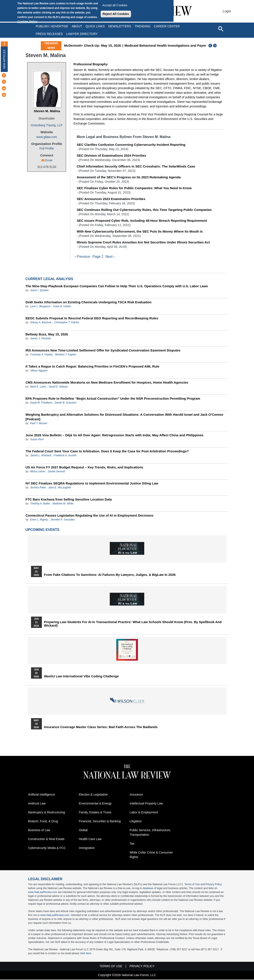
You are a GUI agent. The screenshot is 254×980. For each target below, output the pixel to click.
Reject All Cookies (116, 14)
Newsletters (120, 26)
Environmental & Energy (95, 804)
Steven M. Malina (47, 111)
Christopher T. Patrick (66, 323)
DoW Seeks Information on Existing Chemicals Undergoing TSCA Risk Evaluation (89, 303)
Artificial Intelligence (42, 795)
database (148, 889)
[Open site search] (221, 29)
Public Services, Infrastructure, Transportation (150, 833)
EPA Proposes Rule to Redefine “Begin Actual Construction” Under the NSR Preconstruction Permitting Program (113, 399)
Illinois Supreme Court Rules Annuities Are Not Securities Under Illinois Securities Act (143, 242)
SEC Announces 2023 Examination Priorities (111, 199)
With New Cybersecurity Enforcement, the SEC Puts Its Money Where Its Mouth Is (140, 231)
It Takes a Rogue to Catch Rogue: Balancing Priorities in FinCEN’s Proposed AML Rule (93, 367)
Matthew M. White (63, 504)
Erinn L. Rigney (39, 520)
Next (215, 46)
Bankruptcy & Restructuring (47, 813)
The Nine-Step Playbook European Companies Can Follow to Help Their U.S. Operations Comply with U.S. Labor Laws (117, 286)
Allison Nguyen (39, 371)
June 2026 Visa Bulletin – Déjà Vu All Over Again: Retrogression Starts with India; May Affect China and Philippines (115, 436)
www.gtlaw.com (47, 137)
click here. (86, 954)
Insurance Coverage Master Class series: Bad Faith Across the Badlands (101, 727)
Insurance (136, 795)
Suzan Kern (37, 440)
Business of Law (39, 831)
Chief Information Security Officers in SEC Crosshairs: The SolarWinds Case (136, 166)
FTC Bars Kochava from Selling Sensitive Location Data (69, 500)
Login (227, 11)
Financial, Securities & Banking (100, 822)
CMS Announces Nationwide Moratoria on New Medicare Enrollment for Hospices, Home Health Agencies (107, 383)
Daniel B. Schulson (66, 403)
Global (83, 831)
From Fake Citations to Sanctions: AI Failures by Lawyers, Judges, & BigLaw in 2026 (110, 575)
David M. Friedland (41, 403)
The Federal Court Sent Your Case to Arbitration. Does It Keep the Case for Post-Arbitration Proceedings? (107, 452)
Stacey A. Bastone (41, 323)
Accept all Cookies (115, 5)
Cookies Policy (27, 21)
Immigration (87, 848)
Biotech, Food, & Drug (43, 822)
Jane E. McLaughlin (60, 488)
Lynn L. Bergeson (40, 307)
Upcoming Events (43, 530)
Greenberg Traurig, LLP (47, 125)
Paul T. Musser (39, 424)
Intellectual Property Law (146, 804)
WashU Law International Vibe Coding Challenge (81, 677)
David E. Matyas (58, 387)
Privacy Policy (214, 885)
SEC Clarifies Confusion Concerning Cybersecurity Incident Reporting (131, 145)
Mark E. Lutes (38, 387)
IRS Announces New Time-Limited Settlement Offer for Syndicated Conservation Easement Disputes (103, 351)
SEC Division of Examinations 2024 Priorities (111, 155)
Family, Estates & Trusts (95, 813)
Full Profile (47, 148)
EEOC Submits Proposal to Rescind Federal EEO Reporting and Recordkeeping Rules (92, 319)
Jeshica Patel (38, 488)
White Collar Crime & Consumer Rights (151, 855)
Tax (132, 844)
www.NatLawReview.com (43, 893)
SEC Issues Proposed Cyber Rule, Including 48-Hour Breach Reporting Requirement (142, 221)
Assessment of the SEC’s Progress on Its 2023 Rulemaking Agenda (129, 177)
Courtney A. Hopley (41, 355)
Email (49, 160)
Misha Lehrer (38, 472)
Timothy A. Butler (40, 504)
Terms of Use (192, 885)
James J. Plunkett (40, 339)
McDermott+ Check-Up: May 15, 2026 (113, 45)
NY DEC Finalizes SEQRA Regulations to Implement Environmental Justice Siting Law (92, 484)
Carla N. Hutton (62, 307)
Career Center (167, 26)
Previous (210, 46)
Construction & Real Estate (46, 839)
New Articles (4, 59)
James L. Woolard (41, 456)
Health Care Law (90, 839)
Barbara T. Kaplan (66, 355)
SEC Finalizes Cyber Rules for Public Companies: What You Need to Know (134, 188)
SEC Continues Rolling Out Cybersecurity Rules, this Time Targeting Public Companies (144, 210)
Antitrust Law (37, 804)
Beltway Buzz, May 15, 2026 (47, 335)
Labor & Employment (144, 813)
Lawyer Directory (82, 34)
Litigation (136, 822)
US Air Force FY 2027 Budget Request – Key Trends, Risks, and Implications (84, 468)
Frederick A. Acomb (65, 456)
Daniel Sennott (57, 472)
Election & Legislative (93, 795)
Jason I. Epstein (39, 291)
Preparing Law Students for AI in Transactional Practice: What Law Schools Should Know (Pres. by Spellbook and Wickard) (133, 624)
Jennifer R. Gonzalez (63, 520)
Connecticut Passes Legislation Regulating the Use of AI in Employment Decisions (90, 516)
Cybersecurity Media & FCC (47, 848)
